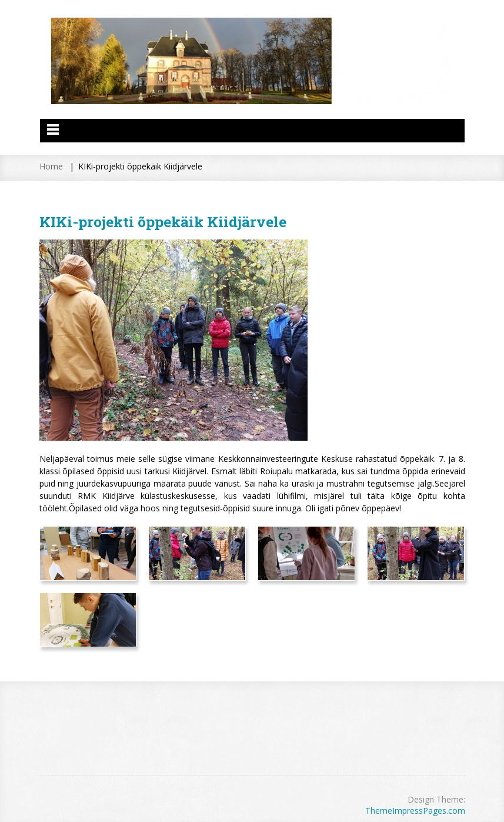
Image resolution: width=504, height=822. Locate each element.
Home (51, 166)
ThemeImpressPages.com (415, 811)
